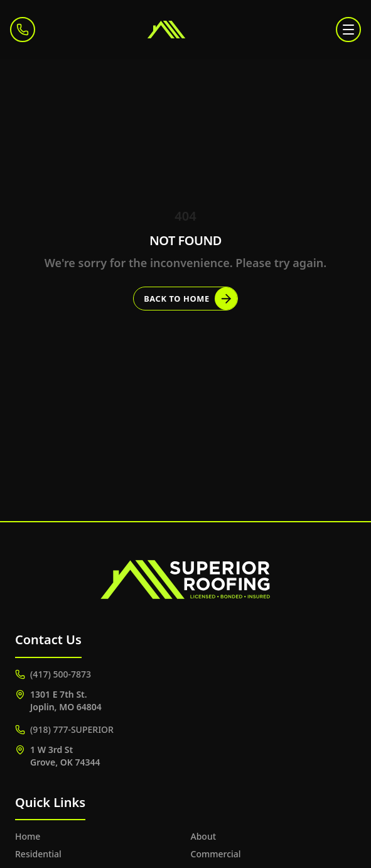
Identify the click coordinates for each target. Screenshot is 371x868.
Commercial (216, 854)
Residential (38, 854)
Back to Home (191, 299)
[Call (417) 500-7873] (23, 30)
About (204, 836)
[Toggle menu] (348, 30)
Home (28, 836)
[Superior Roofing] (186, 30)
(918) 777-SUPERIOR (64, 729)
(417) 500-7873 (53, 674)
